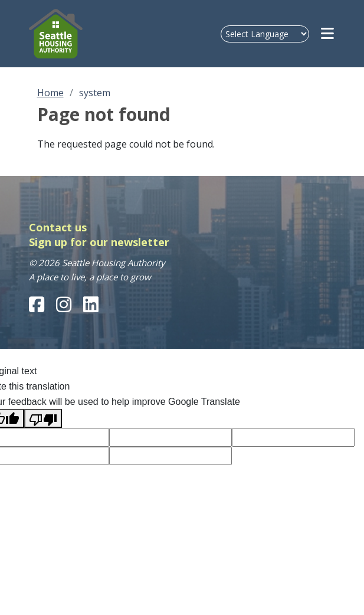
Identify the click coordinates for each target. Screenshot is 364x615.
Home (50, 93)
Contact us (58, 227)
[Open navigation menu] (328, 34)
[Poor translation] (43, 418)
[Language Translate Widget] (265, 34)
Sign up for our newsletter (99, 242)
